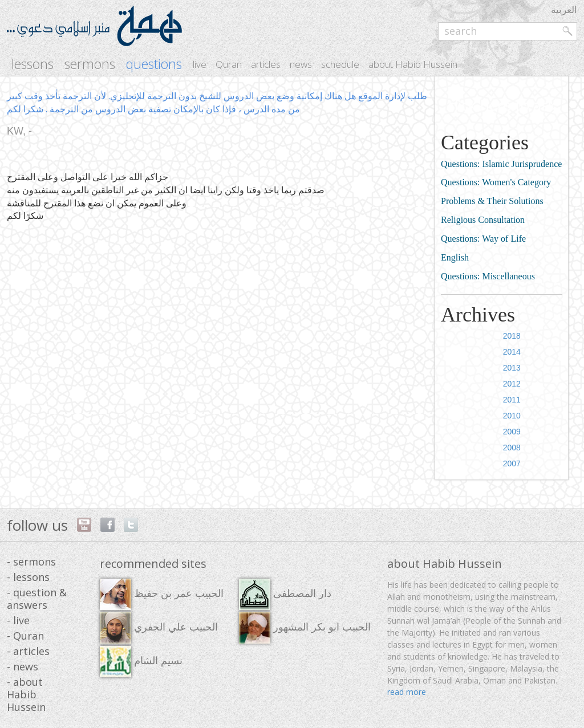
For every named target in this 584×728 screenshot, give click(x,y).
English (455, 257)
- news (23, 666)
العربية (564, 9)
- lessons (28, 577)
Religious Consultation (483, 220)
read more (407, 692)
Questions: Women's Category (496, 182)
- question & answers (37, 599)
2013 (512, 368)
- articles (28, 651)
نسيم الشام (141, 662)
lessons (33, 64)
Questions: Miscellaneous (488, 276)
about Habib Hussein (413, 64)
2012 (512, 384)
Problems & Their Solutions (492, 201)
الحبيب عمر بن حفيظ (162, 594)
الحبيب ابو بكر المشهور (305, 628)
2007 (512, 463)
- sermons (31, 562)
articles (266, 64)
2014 (512, 352)
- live (18, 620)
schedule (340, 64)
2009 (512, 432)
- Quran (25, 636)
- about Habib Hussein (26, 694)
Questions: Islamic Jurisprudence (501, 164)
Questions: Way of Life (483, 239)
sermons (90, 64)
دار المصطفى (285, 594)
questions (154, 64)
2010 (512, 416)
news (301, 64)
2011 (512, 400)
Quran (229, 64)
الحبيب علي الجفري (159, 628)
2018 (512, 336)
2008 (512, 448)
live (200, 64)
